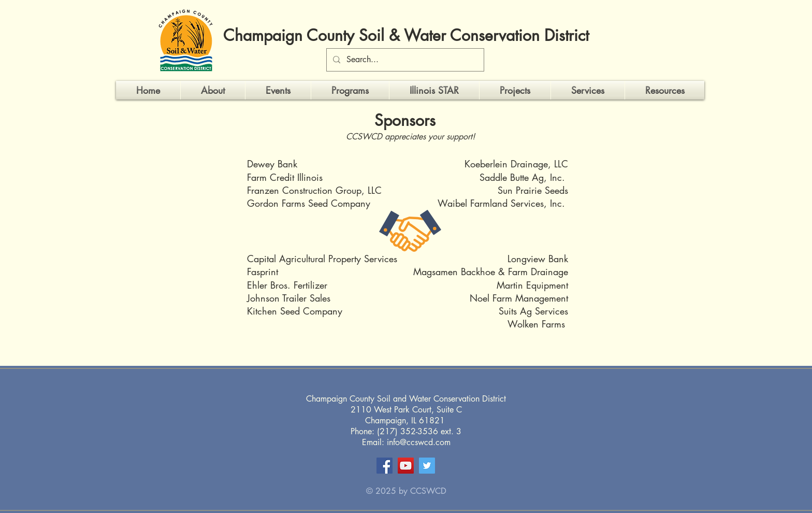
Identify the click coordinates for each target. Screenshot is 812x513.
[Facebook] (385, 466)
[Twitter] (427, 466)
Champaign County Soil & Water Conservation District (406, 35)
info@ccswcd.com (419, 442)
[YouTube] (406, 466)
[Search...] (404, 60)
